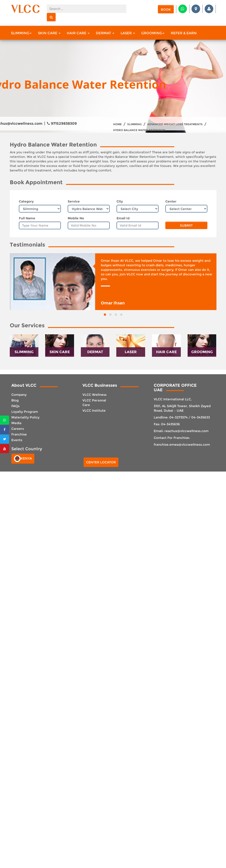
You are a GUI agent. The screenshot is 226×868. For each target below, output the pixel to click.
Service (74, 201)
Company (19, 395)
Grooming (153, 33)
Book (166, 10)
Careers (18, 429)
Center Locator (101, 462)
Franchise (19, 434)
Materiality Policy (25, 417)
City (120, 201)
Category (26, 201)
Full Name (27, 218)
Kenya (23, 459)
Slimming (21, 33)
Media (16, 423)
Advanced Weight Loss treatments (175, 124)
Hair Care (78, 33)
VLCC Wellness (94, 395)
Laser (128, 33)
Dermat (105, 33)
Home (117, 124)
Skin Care (49, 33)
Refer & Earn (184, 33)
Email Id (123, 218)
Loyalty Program (25, 412)
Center (171, 201)
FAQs (15, 406)
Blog (15, 400)
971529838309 (62, 123)
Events (17, 440)
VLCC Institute (94, 411)
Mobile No (76, 218)
